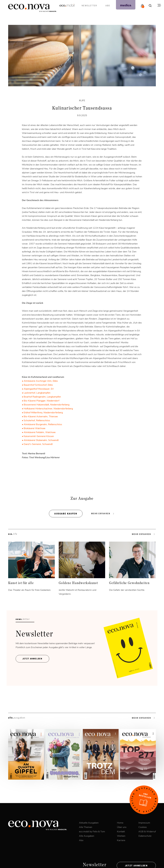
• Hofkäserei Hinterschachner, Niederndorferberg (47, 408)
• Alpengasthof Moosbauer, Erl (38, 389)
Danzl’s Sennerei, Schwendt (38, 444)
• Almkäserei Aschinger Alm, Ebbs (40, 381)
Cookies (143, 827)
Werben (121, 836)
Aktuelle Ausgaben (89, 823)
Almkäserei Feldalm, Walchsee (40, 432)
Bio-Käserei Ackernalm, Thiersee (41, 416)
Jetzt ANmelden (32, 659)
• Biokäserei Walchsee (34, 428)
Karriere (121, 840)
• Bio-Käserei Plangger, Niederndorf (41, 400)
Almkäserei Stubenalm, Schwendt (41, 440)
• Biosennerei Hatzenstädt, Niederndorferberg (46, 404)
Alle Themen (86, 827)
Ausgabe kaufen (66, 514)
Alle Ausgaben (87, 836)
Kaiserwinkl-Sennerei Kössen (39, 436)
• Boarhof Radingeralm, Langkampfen (41, 397)
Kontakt (121, 831)
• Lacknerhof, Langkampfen (36, 393)
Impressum (144, 823)
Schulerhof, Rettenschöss (37, 420)
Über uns (122, 827)
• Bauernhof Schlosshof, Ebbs (37, 385)
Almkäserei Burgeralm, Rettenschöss (43, 424)
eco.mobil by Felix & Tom (92, 831)
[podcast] (126, 5)
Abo (108, 5)
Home (120, 823)
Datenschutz (145, 836)
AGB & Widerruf (147, 831)
